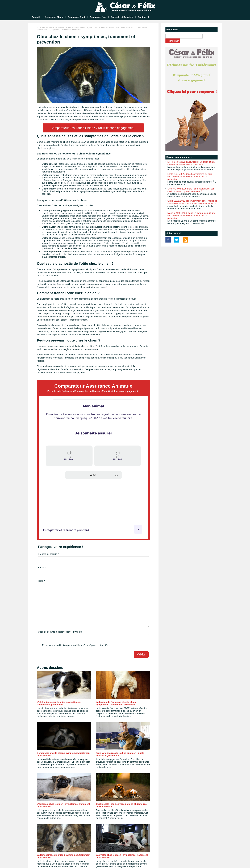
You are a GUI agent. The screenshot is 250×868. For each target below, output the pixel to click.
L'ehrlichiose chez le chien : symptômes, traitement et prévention (59, 703)
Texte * (41, 581)
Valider (141, 655)
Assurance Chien (54, 17)
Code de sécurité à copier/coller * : (60, 632)
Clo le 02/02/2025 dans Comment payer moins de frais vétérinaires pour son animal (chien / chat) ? (192, 202)
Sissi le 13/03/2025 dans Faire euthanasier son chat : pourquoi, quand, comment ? (191, 190)
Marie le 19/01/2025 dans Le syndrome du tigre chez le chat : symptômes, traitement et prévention (191, 216)
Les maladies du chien (132, 27)
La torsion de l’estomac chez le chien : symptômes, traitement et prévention (117, 703)
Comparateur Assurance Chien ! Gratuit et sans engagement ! (93, 128)
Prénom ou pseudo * (48, 554)
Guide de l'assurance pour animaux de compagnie (70, 27)
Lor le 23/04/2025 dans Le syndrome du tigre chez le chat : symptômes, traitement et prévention (190, 177)
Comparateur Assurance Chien (107, 27)
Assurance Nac (98, 17)
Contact (142, 17)
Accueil (36, 17)
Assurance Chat (76, 17)
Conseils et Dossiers (122, 17)
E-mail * (42, 567)
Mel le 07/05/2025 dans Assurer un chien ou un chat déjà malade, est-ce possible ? (191, 163)
